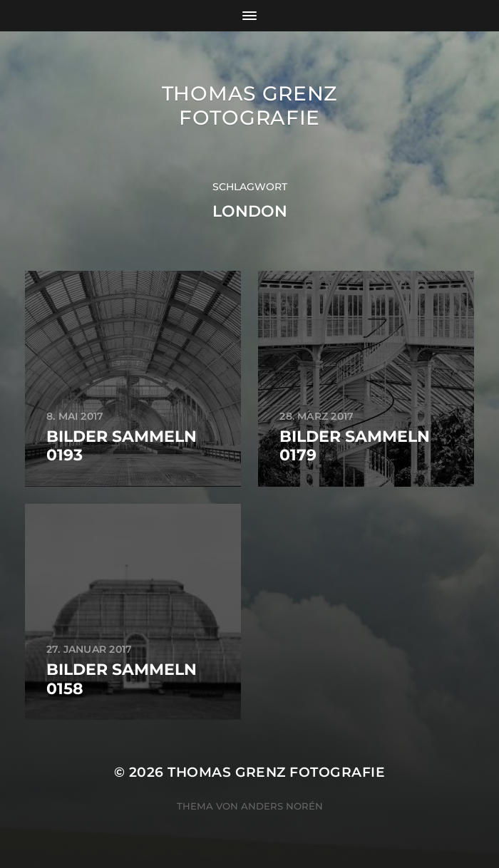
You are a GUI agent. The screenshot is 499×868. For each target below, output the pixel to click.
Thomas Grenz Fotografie (249, 105)
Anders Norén (282, 806)
